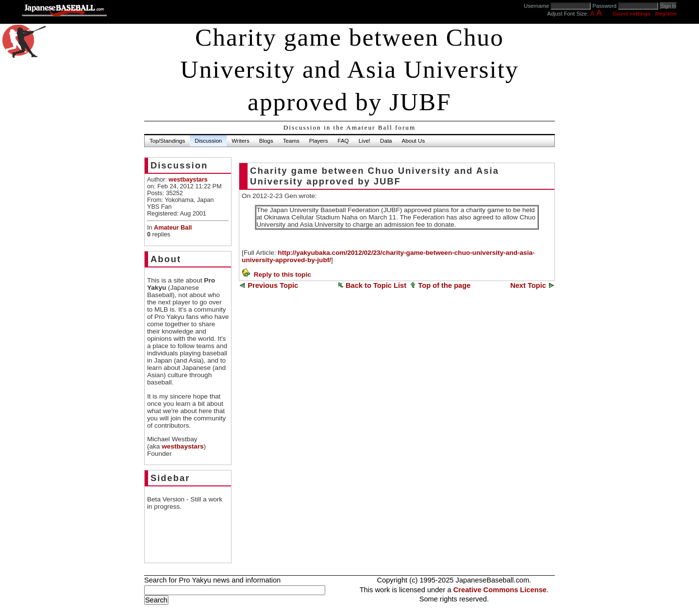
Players (319, 141)
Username (536, 6)
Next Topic (528, 285)
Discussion (208, 141)
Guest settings (632, 14)
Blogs (266, 141)
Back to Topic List (376, 285)
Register (666, 14)
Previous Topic (273, 285)
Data (386, 141)
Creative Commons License (500, 590)
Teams (291, 141)
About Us (414, 141)
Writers (240, 141)
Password (604, 6)
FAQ (343, 141)
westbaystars (183, 446)
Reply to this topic (283, 275)
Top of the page (444, 285)
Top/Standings (167, 141)
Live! (365, 141)
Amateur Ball (173, 228)
